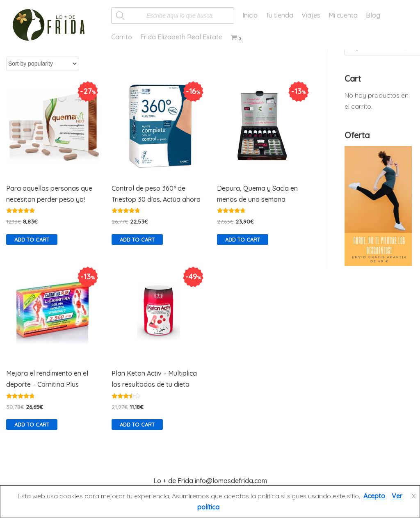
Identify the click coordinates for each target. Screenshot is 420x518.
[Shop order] (42, 64)
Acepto (374, 496)
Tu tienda (280, 15)
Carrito (122, 37)
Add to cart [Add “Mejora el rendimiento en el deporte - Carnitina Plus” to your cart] (32, 424)
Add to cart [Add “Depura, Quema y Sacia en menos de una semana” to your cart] (243, 240)
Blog (373, 15)
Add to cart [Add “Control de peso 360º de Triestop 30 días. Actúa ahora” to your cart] (137, 240)
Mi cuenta (343, 15)
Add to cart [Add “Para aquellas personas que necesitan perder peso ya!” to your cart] (32, 240)
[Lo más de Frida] (51, 25)
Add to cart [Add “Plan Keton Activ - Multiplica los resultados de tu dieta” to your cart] (137, 424)
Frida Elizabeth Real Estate (181, 37)
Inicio (250, 15)
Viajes (311, 15)
